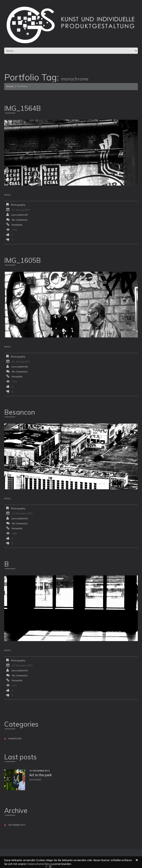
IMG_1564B (22, 108)
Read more (35, 780)
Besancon (20, 412)
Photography (18, 205)
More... (8, 195)
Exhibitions (15, 739)
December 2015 (17, 825)
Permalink (17, 225)
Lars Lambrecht (20, 215)
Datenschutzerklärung (41, 864)
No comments (20, 220)
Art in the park (41, 775)
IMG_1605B (22, 260)
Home (10, 86)
